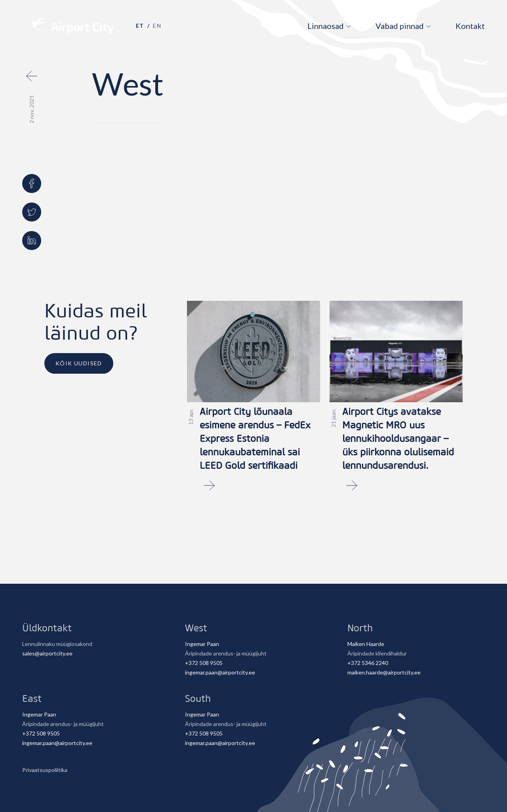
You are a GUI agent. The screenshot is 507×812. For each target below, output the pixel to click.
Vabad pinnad (400, 26)
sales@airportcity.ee (47, 653)
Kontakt (470, 26)
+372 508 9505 (204, 663)
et (140, 26)
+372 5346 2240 (368, 663)
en (157, 26)
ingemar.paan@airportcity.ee (220, 672)
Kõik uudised (79, 363)
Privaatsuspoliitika (45, 770)
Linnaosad (326, 26)
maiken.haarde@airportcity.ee (384, 672)
